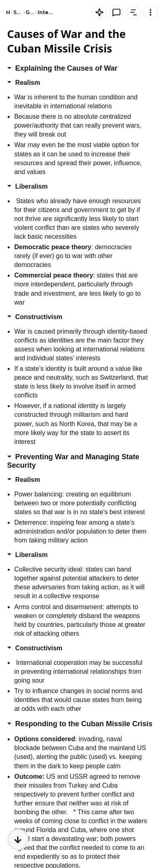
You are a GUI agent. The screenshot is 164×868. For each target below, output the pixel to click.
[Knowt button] (99, 12)
